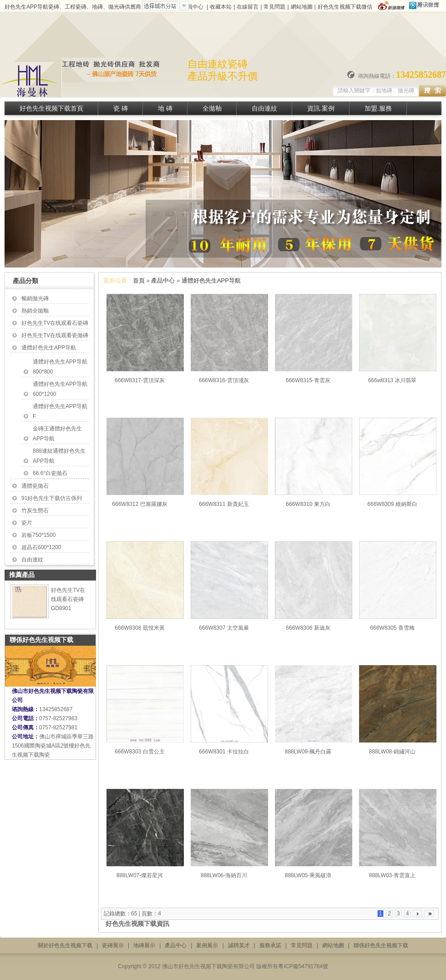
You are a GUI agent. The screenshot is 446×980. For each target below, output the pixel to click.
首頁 (139, 280)
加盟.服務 (378, 108)
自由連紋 (264, 108)
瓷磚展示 (113, 945)
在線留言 (248, 7)
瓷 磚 (121, 108)
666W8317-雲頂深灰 (140, 380)
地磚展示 (144, 945)
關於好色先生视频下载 (65, 945)
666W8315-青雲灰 (308, 380)
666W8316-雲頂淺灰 (224, 380)
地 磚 (165, 108)
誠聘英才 (239, 945)
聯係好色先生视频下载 (381, 945)
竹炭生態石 (35, 510)
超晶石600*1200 (41, 547)
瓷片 (27, 523)
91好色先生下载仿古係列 (52, 498)
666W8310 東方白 (308, 504)
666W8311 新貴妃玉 (224, 504)
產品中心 (163, 280)
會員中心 (193, 7)
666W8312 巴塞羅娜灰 (139, 504)
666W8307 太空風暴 (224, 628)
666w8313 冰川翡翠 (393, 380)
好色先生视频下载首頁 (51, 108)
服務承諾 (270, 945)
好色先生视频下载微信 (345, 7)
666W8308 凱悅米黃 (139, 628)
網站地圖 (302, 7)
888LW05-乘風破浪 (308, 875)
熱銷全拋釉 (35, 311)
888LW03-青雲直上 (392, 875)
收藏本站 (221, 7)
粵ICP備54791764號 (303, 966)
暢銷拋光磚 (35, 298)
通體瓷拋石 (35, 486)
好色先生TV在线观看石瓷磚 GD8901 (68, 599)
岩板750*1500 (38, 535)
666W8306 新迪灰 (308, 628)
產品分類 (25, 281)
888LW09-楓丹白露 (308, 752)
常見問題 (274, 7)
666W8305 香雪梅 (392, 628)
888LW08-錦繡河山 (392, 752)
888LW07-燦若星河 (140, 875)
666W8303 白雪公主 (139, 752)
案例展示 (207, 945)
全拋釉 (212, 108)
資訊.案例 (321, 108)
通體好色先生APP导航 (49, 348)
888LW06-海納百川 (224, 875)
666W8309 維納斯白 (392, 504)
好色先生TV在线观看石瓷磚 (55, 323)
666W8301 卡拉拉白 (224, 752)
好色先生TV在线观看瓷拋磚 (55, 335)
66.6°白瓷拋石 (50, 473)
